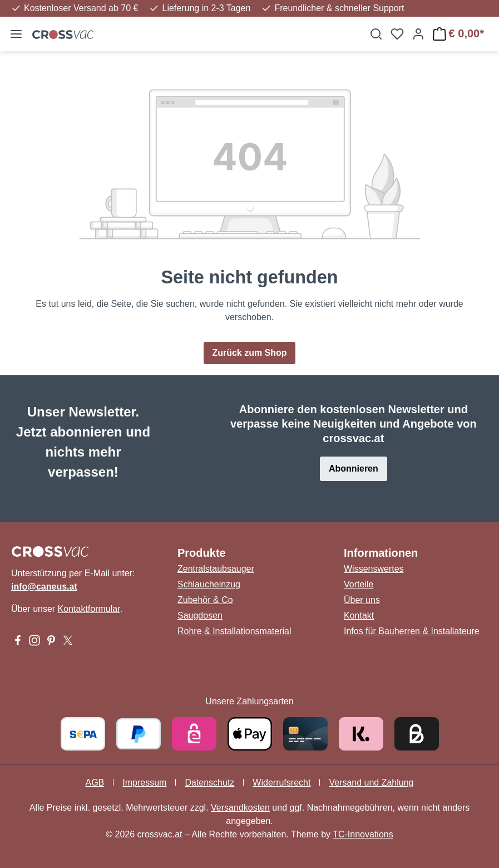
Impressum (144, 783)
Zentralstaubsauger (216, 569)
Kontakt (359, 616)
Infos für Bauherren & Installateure (412, 631)
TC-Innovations (363, 834)
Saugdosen (200, 616)
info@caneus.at (44, 587)
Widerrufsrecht (281, 783)
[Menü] (16, 34)
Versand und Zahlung (371, 783)
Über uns (362, 600)
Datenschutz (209, 783)
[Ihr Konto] (418, 34)
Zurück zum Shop (249, 353)
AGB (95, 783)
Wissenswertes (374, 569)
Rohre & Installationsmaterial (234, 631)
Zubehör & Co (205, 600)
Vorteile (359, 584)
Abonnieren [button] (354, 469)
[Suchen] (376, 34)
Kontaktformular (89, 609)
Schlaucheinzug (209, 584)
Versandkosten (240, 808)
